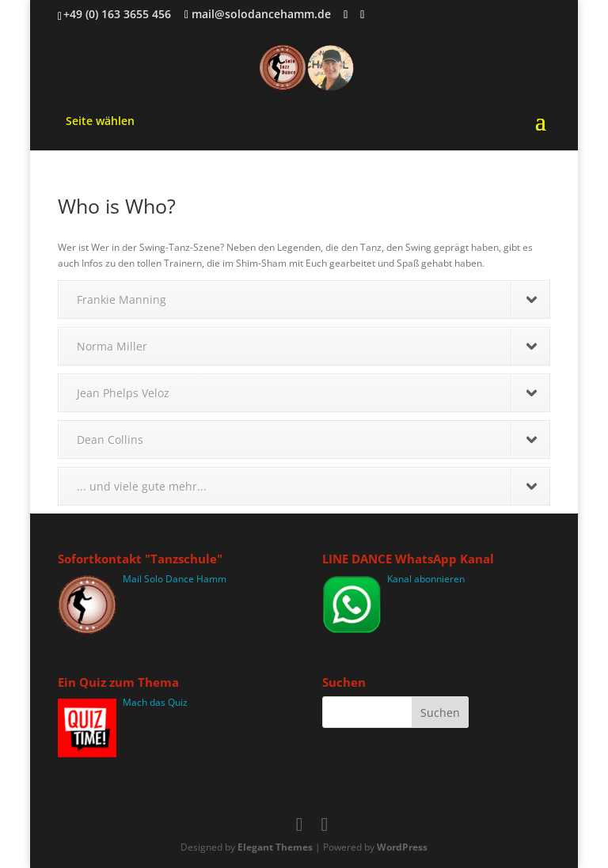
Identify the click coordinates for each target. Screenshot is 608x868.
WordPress (402, 847)
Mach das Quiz (155, 702)
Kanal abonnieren (426, 579)
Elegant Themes (275, 847)
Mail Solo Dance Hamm (175, 579)
